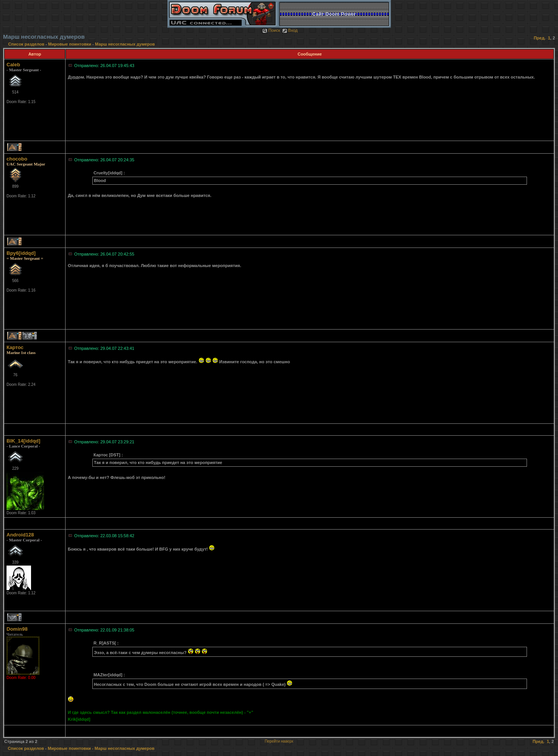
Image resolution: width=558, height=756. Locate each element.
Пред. (540, 38)
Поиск (271, 30)
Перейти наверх (279, 741)
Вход (290, 30)
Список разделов (27, 44)
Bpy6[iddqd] (21, 253)
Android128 (20, 535)
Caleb (13, 65)
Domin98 (17, 629)
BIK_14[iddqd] (23, 441)
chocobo (17, 159)
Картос (15, 347)
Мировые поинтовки (70, 44)
